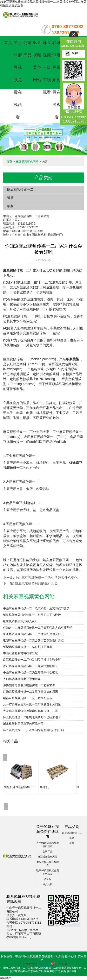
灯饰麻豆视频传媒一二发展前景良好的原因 (31, 692)
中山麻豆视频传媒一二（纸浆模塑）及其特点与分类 (36, 608)
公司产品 (48, 852)
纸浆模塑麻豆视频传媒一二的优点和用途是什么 (33, 634)
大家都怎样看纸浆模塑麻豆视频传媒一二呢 (31, 711)
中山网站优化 (28, 964)
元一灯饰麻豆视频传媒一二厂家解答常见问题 (32, 704)
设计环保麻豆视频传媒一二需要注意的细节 (31, 666)
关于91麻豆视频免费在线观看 (18, 80)
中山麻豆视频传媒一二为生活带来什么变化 (46, 578)
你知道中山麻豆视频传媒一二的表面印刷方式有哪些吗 (38, 628)
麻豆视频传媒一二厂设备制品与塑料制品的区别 (33, 730)
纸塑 (10, 198)
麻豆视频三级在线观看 (47, 67)
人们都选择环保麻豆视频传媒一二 (25, 679)
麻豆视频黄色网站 (27, 162)
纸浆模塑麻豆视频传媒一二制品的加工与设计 (32, 615)
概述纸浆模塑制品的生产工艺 (36, 583)
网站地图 (6, 978)
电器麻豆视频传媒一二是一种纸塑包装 (28, 698)
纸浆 (10, 206)
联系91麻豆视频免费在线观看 (56, 80)
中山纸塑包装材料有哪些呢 (20, 653)
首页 (8, 43)
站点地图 (48, 884)
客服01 (73, 53)
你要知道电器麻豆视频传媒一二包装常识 (29, 685)
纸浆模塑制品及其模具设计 (20, 621)
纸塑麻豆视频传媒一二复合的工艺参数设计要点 (33, 640)
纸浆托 (45, 787)
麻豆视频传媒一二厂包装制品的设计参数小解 (32, 660)
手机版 (63, 964)
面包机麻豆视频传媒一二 (20, 787)
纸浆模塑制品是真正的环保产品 (23, 724)
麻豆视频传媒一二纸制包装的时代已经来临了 (32, 717)
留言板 (48, 879)
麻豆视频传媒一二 (20, 190)
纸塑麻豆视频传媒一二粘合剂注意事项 (28, 647)
